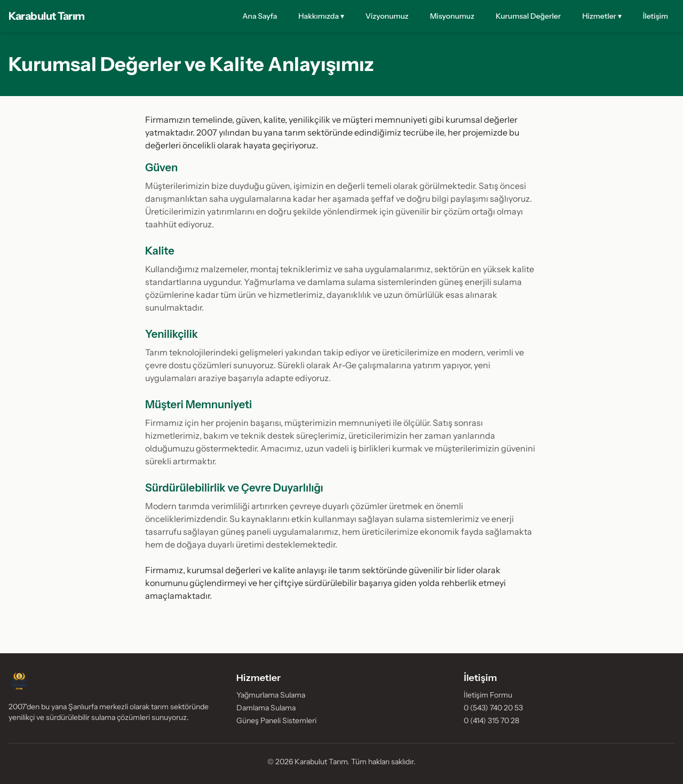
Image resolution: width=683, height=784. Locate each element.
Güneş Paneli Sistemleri (276, 720)
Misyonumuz (452, 16)
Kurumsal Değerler (528, 16)
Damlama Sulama (266, 708)
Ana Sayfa (260, 16)
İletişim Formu (488, 695)
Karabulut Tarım (47, 16)
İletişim (656, 16)
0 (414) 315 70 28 (491, 720)
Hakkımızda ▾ (321, 16)
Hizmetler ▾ (602, 16)
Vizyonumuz (387, 16)
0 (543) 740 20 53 (493, 708)
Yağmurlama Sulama (271, 695)
